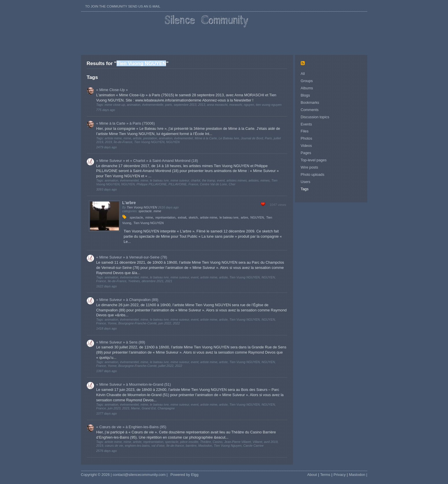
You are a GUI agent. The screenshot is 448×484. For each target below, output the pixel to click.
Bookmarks (310, 102)
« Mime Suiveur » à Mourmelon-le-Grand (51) (134, 384)
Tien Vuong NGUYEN (142, 207)
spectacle (145, 211)
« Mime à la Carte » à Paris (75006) (126, 123)
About (312, 475)
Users (306, 182)
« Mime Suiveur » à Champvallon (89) (127, 300)
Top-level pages (314, 160)
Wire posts (309, 167)
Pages (306, 153)
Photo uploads (313, 174)
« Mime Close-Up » (112, 90)
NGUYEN (257, 217)
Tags (305, 189)
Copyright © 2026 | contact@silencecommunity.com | (124, 475)
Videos (306, 146)
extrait (182, 217)
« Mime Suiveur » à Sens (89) (121, 342)
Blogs (305, 95)
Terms (325, 475)
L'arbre (129, 203)
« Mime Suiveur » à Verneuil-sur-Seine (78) (132, 257)
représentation (165, 217)
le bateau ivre (229, 217)
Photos (307, 138)
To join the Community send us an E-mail (123, 6)
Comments (310, 110)
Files (305, 131)
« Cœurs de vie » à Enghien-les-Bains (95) (131, 427)
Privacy (340, 475)
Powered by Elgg (184, 475)
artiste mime (209, 217)
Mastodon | (358, 475)
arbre (244, 217)
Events (306, 124)
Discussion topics (315, 117)
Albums (307, 88)
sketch (193, 217)
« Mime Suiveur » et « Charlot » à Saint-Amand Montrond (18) (147, 161)
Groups (307, 81)
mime (157, 211)
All (303, 74)
